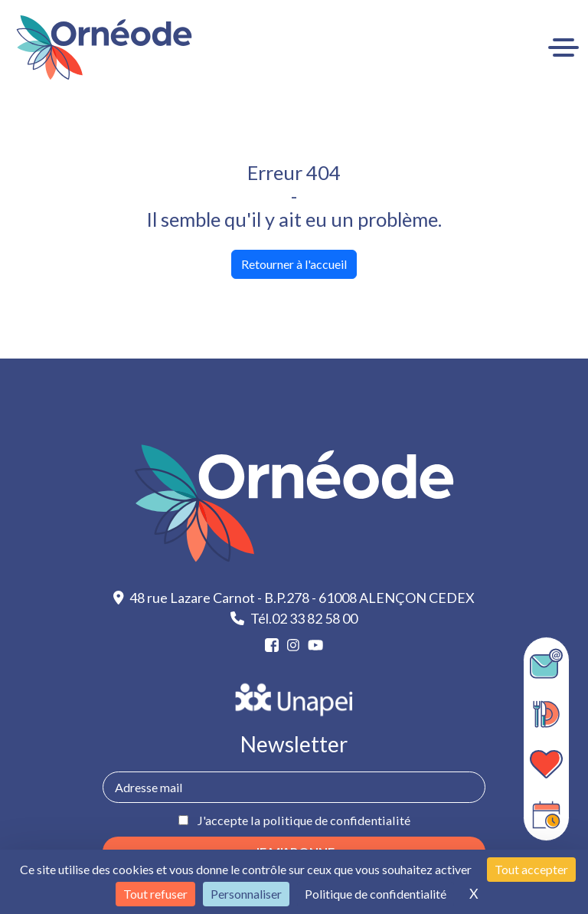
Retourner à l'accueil (294, 264)
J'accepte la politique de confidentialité (304, 820)
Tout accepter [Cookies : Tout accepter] (531, 869)
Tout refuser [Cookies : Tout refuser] (155, 894)
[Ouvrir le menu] (563, 48)
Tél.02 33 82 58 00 (294, 618)
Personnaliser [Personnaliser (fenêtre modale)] (246, 894)
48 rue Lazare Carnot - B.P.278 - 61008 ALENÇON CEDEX (294, 598)
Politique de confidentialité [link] (376, 894)
